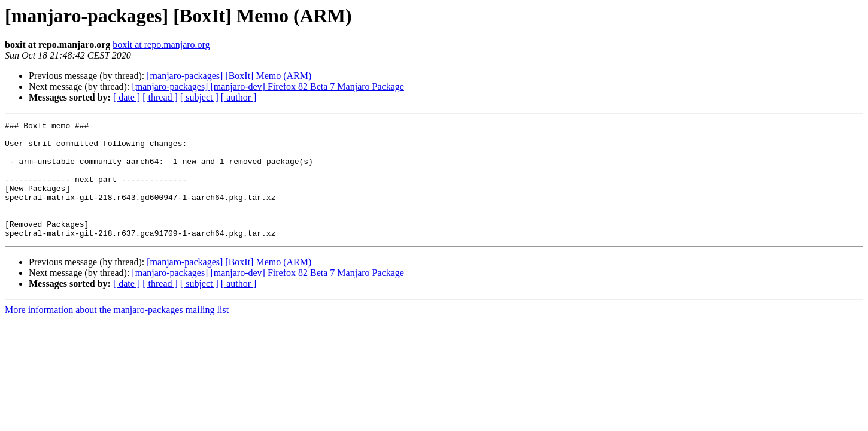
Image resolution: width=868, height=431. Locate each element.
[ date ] (127, 97)
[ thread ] (160, 97)
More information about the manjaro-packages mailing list (117, 333)
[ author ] (239, 97)
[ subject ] (199, 97)
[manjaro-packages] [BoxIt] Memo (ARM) (229, 76)
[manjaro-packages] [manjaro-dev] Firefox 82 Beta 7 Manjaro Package (268, 86)
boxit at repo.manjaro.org (161, 45)
